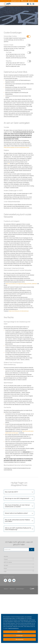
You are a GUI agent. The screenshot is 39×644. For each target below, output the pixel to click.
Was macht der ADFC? (11, 492)
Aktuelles (6, 556)
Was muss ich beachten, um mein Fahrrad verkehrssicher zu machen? (17, 506)
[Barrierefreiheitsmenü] (28, 4)
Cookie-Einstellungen (20, 589)
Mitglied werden (16, 1)
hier (9, 164)
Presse (5, 569)
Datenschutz (12, 589)
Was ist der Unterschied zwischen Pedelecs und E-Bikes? (17, 521)
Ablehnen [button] (20, 632)
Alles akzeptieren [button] (20, 639)
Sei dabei (6, 565)
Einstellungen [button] (19, 636)
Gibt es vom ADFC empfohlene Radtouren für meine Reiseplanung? (18, 529)
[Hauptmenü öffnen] (33, 4)
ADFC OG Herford (8, 562)
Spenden (24, 1)
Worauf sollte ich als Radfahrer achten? (16, 513)
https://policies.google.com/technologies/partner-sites (16, 147)
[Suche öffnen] (31, 4)
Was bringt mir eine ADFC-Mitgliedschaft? (17, 498)
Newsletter (31, 1)
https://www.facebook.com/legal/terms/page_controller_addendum (21, 284)
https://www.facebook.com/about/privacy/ (19, 311)
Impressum (6, 589)
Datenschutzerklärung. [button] (13, 628)
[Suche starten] (32, 550)
